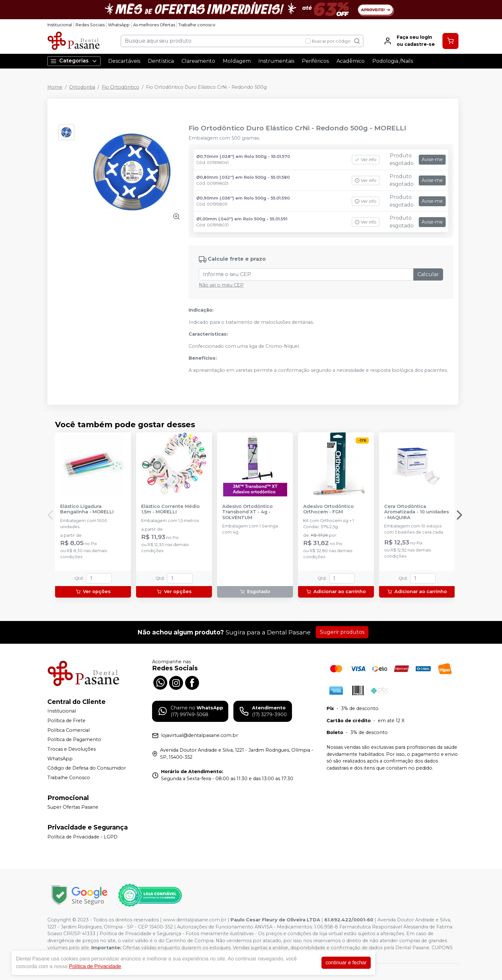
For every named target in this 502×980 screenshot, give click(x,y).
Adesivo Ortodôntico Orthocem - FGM (328, 509)
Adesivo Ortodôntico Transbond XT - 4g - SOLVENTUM (247, 512)
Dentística (161, 61)
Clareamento (198, 61)
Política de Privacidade (95, 966)
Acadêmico (351, 61)
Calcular (428, 274)
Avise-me (432, 159)
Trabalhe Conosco (69, 778)
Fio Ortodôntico (121, 87)
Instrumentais (276, 61)
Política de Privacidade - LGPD (82, 837)
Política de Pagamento (74, 739)
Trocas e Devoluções (72, 749)
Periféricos (315, 61)
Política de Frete (66, 721)
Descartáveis (124, 61)
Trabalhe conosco (197, 25)
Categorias (74, 61)
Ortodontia (82, 87)
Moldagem (237, 61)
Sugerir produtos (342, 632)
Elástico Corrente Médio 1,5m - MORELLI (170, 509)
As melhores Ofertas (154, 25)
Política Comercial (69, 730)
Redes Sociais (90, 25)
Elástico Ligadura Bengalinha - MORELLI (87, 509)
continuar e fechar (346, 963)
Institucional (60, 25)
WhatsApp (119, 25)
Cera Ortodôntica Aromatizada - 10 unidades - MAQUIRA (417, 512)
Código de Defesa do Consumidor (87, 768)
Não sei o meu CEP (221, 285)
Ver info (366, 160)
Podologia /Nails (393, 61)
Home (55, 87)
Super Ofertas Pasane (73, 807)
